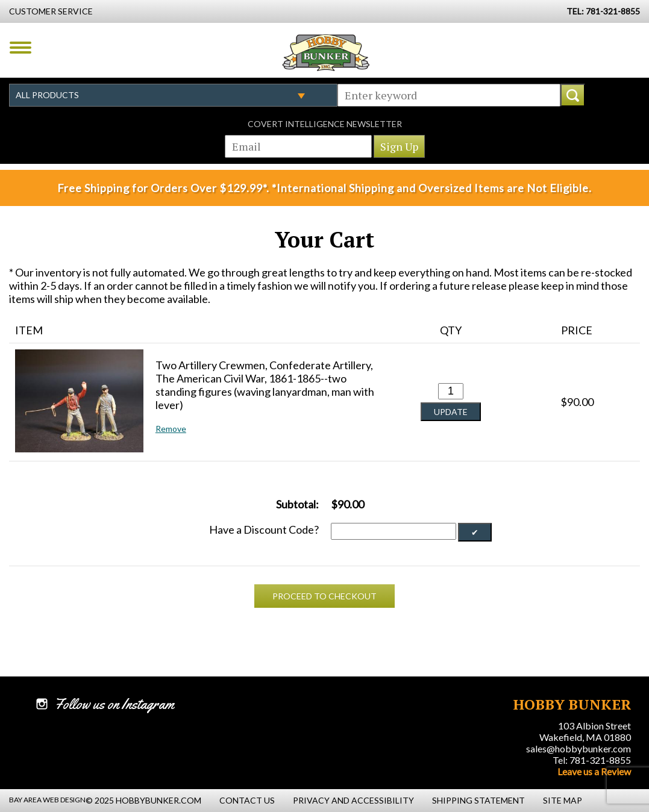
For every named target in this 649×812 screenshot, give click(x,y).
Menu (20, 48)
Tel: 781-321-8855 (592, 760)
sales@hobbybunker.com (578, 748)
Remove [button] (171, 429)
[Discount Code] (393, 531)
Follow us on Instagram (114, 704)
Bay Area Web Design (47, 800)
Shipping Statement (478, 800)
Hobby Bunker (326, 52)
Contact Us (247, 800)
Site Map (563, 800)
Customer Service (51, 11)
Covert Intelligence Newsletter (325, 124)
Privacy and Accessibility (353, 800)
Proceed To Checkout (324, 596)
